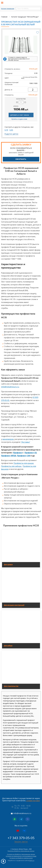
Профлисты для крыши (24, 463)
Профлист (18, 453)
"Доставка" (25, 442)
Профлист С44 (24, 456)
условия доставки (33, 801)
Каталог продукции (8, 9)
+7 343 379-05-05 (21, 838)
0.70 (6, 130)
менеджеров (8, 439)
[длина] (33, 90)
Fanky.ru (32, 860)
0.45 (11, 130)
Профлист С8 (31, 453)
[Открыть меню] (3, 3)
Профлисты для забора (11, 466)
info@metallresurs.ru (10, 387)
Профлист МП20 (9, 456)
